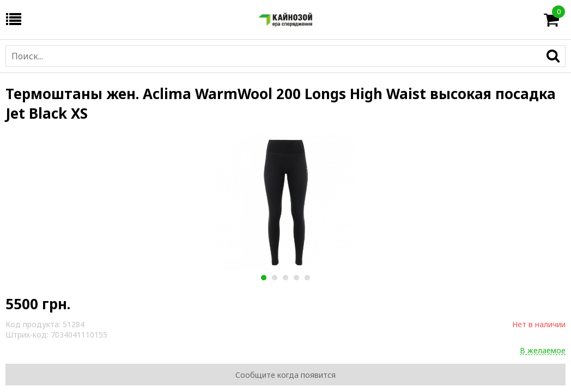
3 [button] (285, 278)
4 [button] (296, 278)
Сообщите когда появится (285, 375)
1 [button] (263, 278)
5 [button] (307, 278)
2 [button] (274, 278)
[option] (285, 202)
